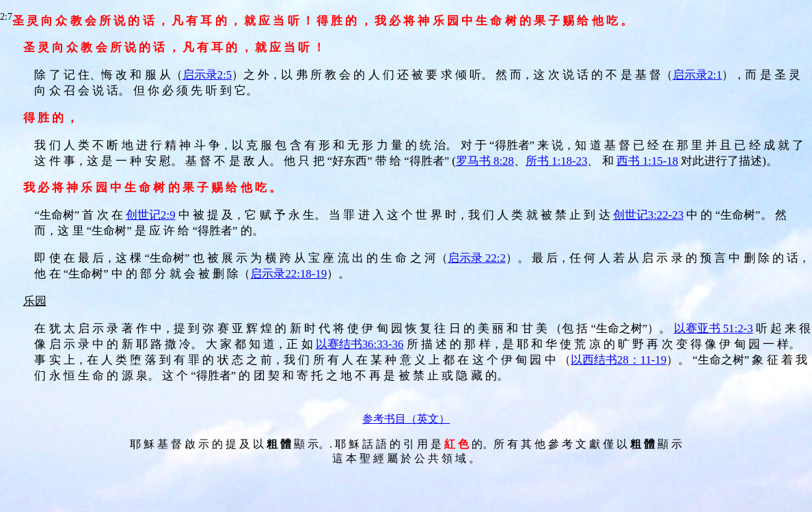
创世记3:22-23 (648, 215)
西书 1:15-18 (647, 161)
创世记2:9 (150, 215)
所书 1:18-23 (556, 161)
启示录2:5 (207, 75)
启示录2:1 (697, 75)
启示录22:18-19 (288, 274)
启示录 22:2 (477, 258)
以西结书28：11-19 (619, 360)
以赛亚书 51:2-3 (714, 328)
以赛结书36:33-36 (360, 344)
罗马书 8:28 (485, 161)
